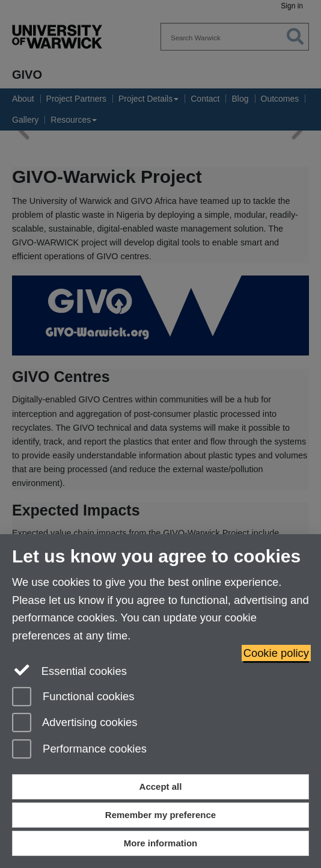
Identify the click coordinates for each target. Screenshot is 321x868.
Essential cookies (69, 670)
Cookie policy (276, 653)
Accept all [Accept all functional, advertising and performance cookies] (161, 786)
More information (161, 843)
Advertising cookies (75, 723)
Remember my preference (160, 815)
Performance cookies (79, 750)
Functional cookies (73, 697)
